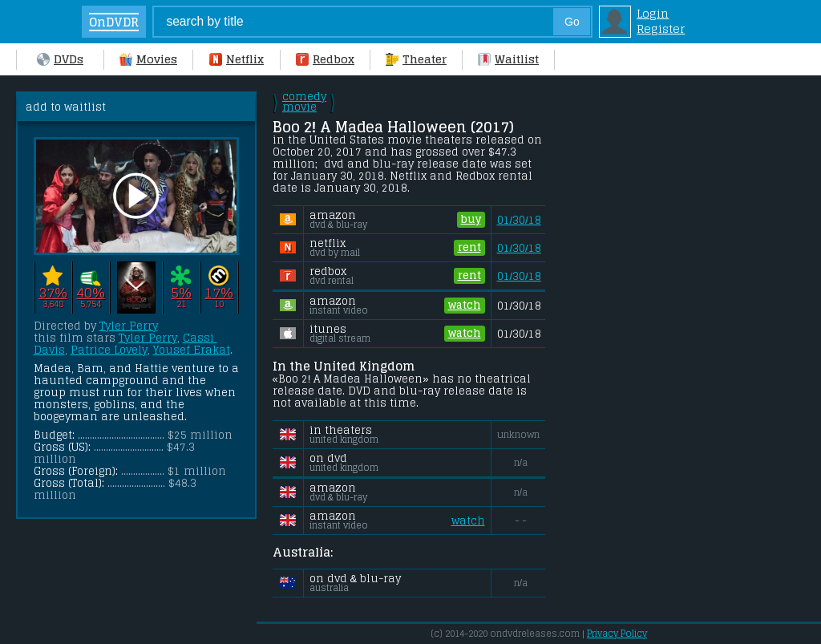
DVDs (60, 59)
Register (661, 28)
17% (218, 292)
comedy (304, 102)
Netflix (237, 59)
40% (90, 292)
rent (469, 248)
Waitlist (508, 59)
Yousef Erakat (192, 350)
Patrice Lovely (109, 350)
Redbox (325, 59)
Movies (148, 59)
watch (465, 306)
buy (471, 220)
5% (181, 292)
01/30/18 (519, 220)
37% (53, 292)
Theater (416, 59)
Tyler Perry (129, 326)
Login (653, 13)
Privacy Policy (617, 634)
